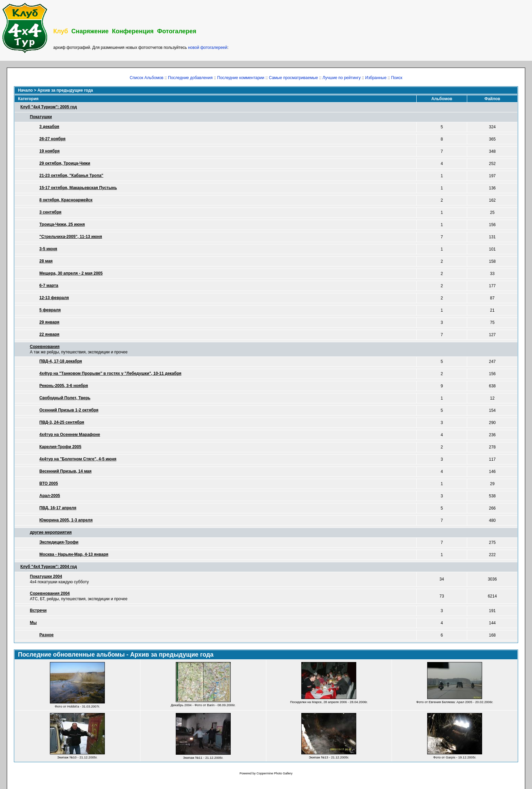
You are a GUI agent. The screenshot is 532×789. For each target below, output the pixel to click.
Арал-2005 (50, 496)
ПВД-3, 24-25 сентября (62, 422)
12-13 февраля (54, 298)
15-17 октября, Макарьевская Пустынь (78, 188)
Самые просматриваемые (293, 78)
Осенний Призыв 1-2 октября (69, 410)
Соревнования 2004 (50, 593)
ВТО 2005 (49, 483)
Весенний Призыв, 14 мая (65, 471)
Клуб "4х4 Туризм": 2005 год (49, 107)
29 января (49, 322)
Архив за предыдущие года (65, 90)
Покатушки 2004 (46, 576)
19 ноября (50, 151)
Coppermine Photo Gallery (274, 773)
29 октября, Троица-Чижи (65, 163)
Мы (33, 623)
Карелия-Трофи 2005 (60, 447)
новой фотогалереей (208, 48)
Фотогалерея (177, 31)
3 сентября (50, 212)
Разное (46, 635)
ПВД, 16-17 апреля (58, 508)
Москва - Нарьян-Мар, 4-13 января (74, 554)
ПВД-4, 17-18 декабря (61, 361)
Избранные (376, 78)
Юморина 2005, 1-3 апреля (66, 520)
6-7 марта (49, 286)
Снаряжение (90, 31)
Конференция (133, 31)
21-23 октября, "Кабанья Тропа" (71, 176)
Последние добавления (190, 78)
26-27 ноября (52, 139)
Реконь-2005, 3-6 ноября (64, 386)
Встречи (38, 610)
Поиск (396, 78)
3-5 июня (48, 249)
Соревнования (45, 347)
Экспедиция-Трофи (59, 542)
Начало (25, 90)
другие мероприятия (51, 532)
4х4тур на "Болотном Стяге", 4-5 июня (78, 459)
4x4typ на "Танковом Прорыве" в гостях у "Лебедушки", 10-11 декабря (110, 373)
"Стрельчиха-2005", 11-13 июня (71, 237)
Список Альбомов (146, 78)
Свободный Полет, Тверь (65, 398)
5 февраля (50, 310)
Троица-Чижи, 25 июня (62, 224)
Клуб (61, 31)
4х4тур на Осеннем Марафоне (70, 435)
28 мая (46, 261)
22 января (49, 334)
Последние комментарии (241, 78)
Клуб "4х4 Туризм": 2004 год (49, 567)
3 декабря (49, 127)
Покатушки (41, 117)
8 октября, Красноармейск (66, 200)
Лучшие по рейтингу (342, 78)
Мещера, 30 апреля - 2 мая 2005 (71, 273)
